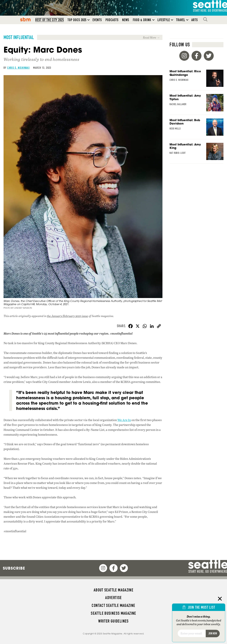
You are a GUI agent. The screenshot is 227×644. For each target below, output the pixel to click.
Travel (181, 20)
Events (97, 20)
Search (206, 20)
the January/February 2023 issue (68, 316)
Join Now (213, 633)
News (126, 20)
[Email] (192, 633)
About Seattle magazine (113, 590)
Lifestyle (164, 20)
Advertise (113, 598)
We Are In (124, 420)
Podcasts (112, 20)
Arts (195, 20)
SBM (25, 20)
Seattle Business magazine (113, 613)
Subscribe (14, 568)
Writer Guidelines (113, 621)
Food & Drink (142, 20)
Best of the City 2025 (50, 20)
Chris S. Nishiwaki (18, 68)
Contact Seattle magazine (113, 605)
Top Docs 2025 (77, 20)
